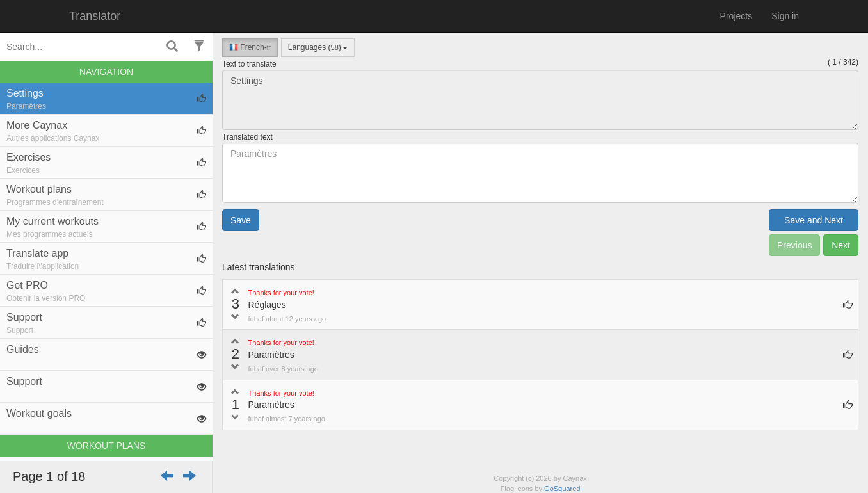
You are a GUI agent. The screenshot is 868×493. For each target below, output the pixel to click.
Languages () (318, 47)
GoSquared (562, 489)
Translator (95, 16)
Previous (794, 245)
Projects (736, 16)
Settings (540, 100)
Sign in (785, 16)
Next (841, 245)
